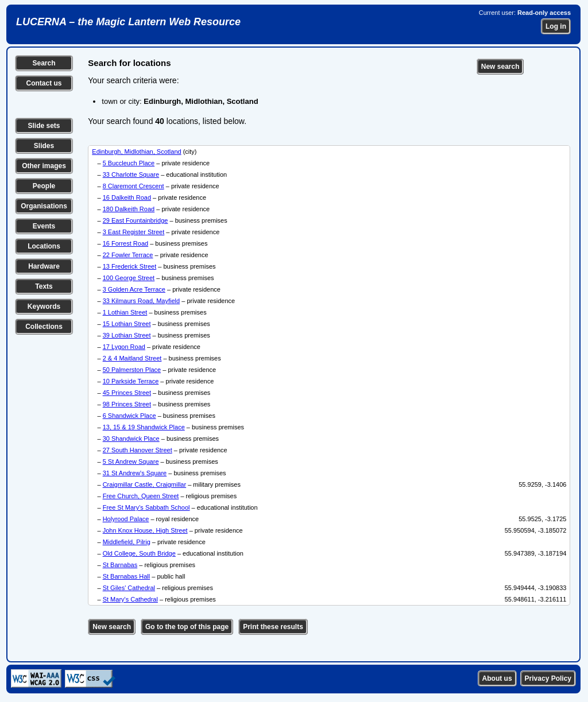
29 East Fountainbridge (136, 220)
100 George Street (129, 278)
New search (500, 67)
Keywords (44, 307)
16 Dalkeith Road (127, 197)
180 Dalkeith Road (129, 209)
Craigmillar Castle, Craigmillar (144, 484)
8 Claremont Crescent (134, 186)
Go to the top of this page (187, 627)
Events (44, 226)
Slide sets (44, 126)
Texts (44, 286)
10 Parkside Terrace (131, 381)
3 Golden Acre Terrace (134, 289)
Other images (44, 166)
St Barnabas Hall (127, 576)
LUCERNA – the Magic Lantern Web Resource (128, 22)
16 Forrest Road (125, 243)
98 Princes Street (127, 404)
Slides (44, 146)
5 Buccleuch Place (129, 163)
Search (44, 63)
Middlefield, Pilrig (127, 542)
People (44, 186)
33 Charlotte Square (131, 174)
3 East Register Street (134, 232)
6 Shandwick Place (129, 416)
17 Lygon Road (124, 347)
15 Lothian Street (127, 324)
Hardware (44, 266)
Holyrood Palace (126, 519)
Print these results (273, 627)
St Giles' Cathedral (129, 588)
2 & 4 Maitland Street (132, 358)
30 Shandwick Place (131, 439)
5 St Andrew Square (131, 461)
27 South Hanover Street (138, 450)
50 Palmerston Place (132, 370)
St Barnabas (120, 565)
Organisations (44, 206)
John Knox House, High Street (145, 530)
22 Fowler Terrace (128, 255)
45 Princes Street (127, 393)
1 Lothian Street (125, 312)
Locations (44, 246)
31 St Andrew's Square (135, 473)
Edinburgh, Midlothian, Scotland (136, 152)
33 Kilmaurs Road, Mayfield (142, 301)
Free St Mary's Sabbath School (146, 507)
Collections (44, 327)
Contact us (44, 83)
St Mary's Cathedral (130, 599)
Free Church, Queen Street (141, 496)
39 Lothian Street (127, 335)
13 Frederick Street (130, 266)
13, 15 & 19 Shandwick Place (144, 427)
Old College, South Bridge (139, 553)
